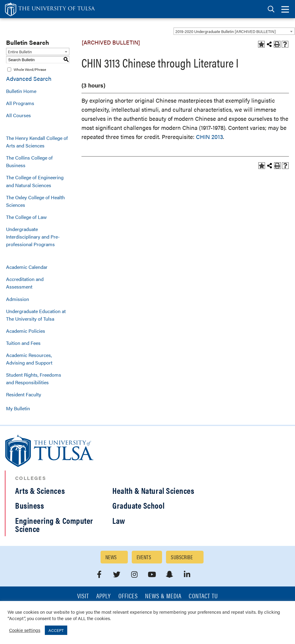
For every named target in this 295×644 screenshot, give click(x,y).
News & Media (163, 596)
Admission (18, 299)
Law (119, 520)
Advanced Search (29, 79)
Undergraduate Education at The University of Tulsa (36, 315)
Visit (83, 596)
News (111, 557)
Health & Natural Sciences (153, 490)
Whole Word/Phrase (30, 69)
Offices (128, 596)
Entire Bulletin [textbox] (20, 52)
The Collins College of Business (29, 161)
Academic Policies (26, 331)
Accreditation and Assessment (25, 283)
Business (30, 505)
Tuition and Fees (23, 343)
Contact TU (203, 596)
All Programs (20, 103)
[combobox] (234, 31)
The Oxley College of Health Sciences (35, 201)
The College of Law (26, 217)
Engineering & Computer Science (54, 525)
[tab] (271, 9)
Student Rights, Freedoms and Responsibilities (34, 378)
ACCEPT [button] (56, 630)
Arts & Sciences (40, 490)
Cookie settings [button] (25, 630)
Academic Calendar (27, 267)
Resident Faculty (24, 394)
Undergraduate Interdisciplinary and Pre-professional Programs (33, 237)
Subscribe (182, 557)
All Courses (18, 115)
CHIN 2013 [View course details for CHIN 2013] (209, 137)
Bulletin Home (21, 91)
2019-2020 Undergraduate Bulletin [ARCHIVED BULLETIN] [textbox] (225, 31)
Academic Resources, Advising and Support (29, 359)
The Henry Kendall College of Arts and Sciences (37, 142)
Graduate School (138, 505)
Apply (104, 596)
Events (144, 557)
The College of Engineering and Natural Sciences (35, 181)
